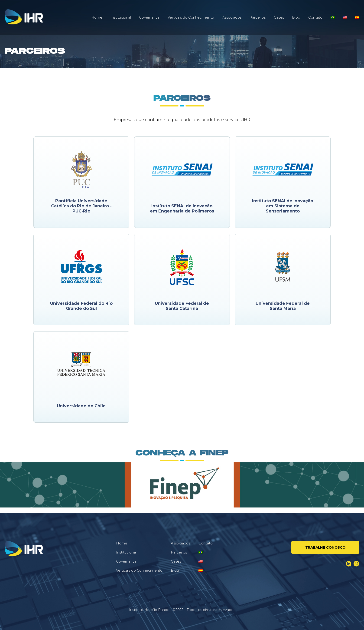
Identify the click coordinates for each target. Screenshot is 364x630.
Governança (149, 17)
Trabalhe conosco (325, 547)
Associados (232, 17)
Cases (279, 17)
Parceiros (258, 17)
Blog (296, 17)
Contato (315, 17)
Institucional (121, 17)
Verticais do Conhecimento (191, 17)
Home (97, 17)
